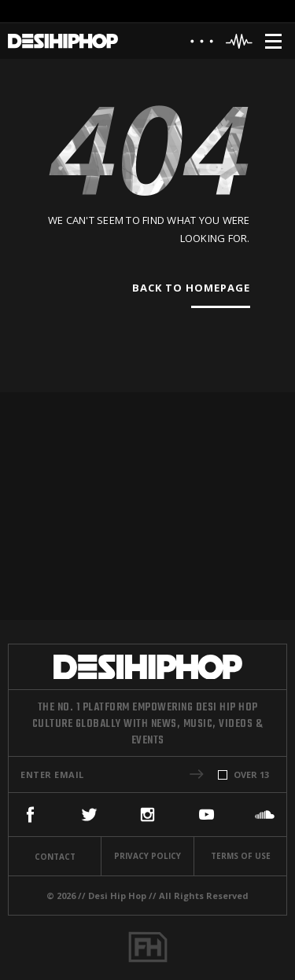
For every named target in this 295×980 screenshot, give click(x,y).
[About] (202, 45)
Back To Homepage (191, 288)
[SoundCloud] (265, 815)
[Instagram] (147, 815)
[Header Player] (240, 41)
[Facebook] (30, 815)
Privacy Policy (147, 856)
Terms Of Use (241, 856)
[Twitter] (89, 815)
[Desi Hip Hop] (63, 41)
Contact (55, 857)
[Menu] (273, 41)
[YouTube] (206, 815)
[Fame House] (148, 947)
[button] (197, 774)
